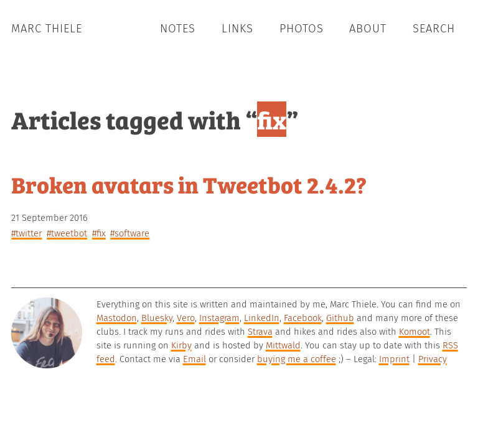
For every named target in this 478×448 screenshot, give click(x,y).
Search (434, 29)
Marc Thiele (47, 29)
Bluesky (157, 318)
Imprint (394, 359)
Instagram (219, 318)
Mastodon (117, 318)
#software (130, 233)
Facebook (303, 318)
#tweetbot (67, 233)
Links (237, 29)
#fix (99, 233)
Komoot (415, 332)
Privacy (433, 359)
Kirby (181, 345)
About (368, 29)
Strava (260, 332)
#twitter (26, 233)
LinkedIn (262, 318)
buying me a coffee (297, 359)
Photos (302, 29)
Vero (186, 318)
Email (194, 359)
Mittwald (283, 345)
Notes (178, 29)
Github (340, 318)
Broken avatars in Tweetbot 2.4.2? (189, 184)
